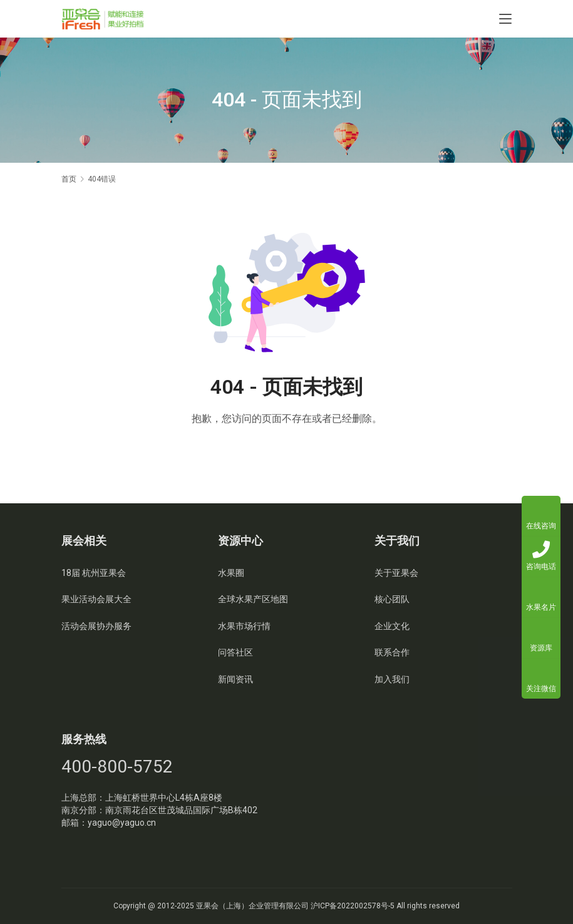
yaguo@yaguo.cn (122, 823)
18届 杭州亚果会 (94, 573)
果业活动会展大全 (96, 599)
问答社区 (235, 652)
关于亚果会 (396, 573)
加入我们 (392, 679)
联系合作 (392, 652)
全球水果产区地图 (253, 599)
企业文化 (392, 626)
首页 (69, 179)
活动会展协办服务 (96, 626)
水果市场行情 (244, 626)
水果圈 (231, 573)
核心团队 (392, 599)
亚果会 (207, 906)
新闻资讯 (235, 679)
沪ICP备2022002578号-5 (353, 906)
